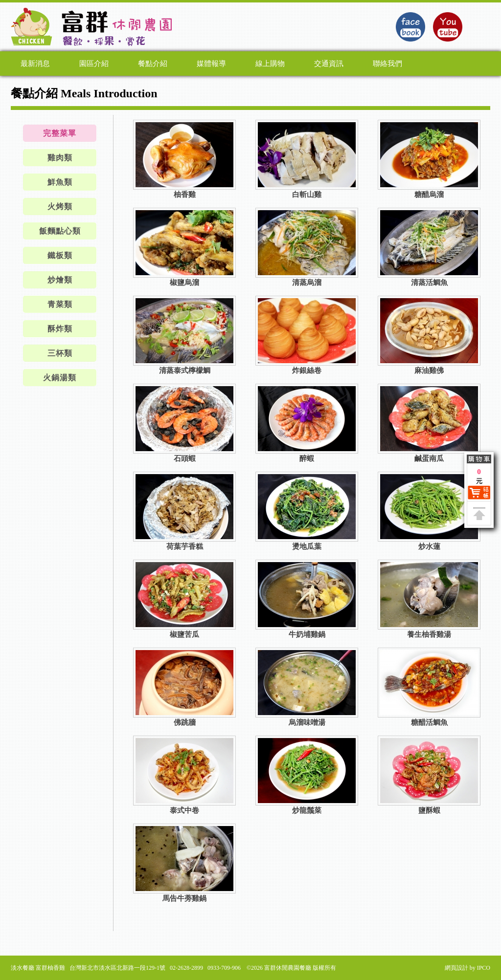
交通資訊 (329, 64)
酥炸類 (60, 329)
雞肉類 (60, 158)
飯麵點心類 (60, 231)
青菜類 (60, 304)
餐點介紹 (153, 64)
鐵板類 (60, 255)
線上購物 (270, 64)
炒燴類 (60, 280)
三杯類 (60, 353)
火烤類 (60, 207)
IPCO (484, 968)
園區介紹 (94, 64)
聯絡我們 (387, 64)
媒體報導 (211, 64)
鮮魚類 (60, 182)
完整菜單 (60, 133)
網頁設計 (456, 968)
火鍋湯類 (60, 378)
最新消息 (35, 64)
